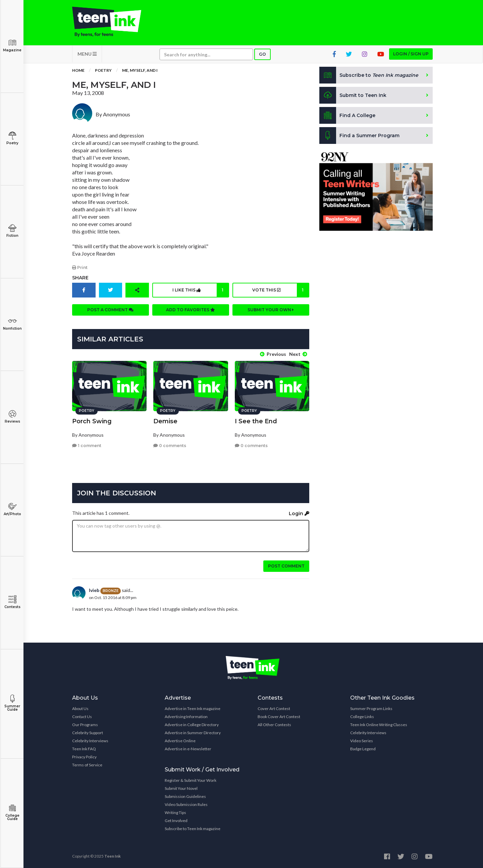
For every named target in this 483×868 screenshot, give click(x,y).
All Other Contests (274, 725)
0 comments (170, 446)
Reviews (12, 417)
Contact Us (82, 717)
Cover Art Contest (274, 709)
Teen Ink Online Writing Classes (379, 725)
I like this (200, 290)
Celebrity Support (88, 733)
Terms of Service (87, 765)
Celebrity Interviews (90, 741)
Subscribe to (369, 75)
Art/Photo (12, 509)
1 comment (87, 446)
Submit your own (271, 310)
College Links (362, 717)
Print (80, 267)
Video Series (362, 741)
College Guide (12, 812)
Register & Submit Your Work (191, 780)
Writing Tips (175, 812)
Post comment (286, 566)
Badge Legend (363, 749)
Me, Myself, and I (140, 70)
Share (80, 278)
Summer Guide (12, 703)
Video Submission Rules (186, 804)
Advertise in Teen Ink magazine (193, 709)
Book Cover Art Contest (279, 717)
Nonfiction (12, 324)
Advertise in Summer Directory (193, 733)
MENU (87, 54)
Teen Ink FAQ (84, 749)
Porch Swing (92, 421)
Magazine (12, 45)
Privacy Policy (84, 757)
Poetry (12, 138)
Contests (12, 602)
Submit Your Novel (181, 788)
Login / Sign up (411, 54)
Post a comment (110, 310)
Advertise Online (180, 741)
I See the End (256, 421)
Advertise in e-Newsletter (188, 749)
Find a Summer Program (359, 135)
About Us (80, 709)
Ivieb (94, 590)
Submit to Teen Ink (353, 95)
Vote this (280, 290)
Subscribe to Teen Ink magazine (193, 829)
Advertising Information (186, 717)
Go (262, 54)
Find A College (347, 115)
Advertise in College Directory (192, 725)
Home (78, 70)
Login (299, 513)
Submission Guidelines (185, 796)
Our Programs (85, 725)
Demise (165, 421)
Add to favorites (191, 310)
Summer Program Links (371, 709)
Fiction (12, 231)
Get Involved (176, 821)
